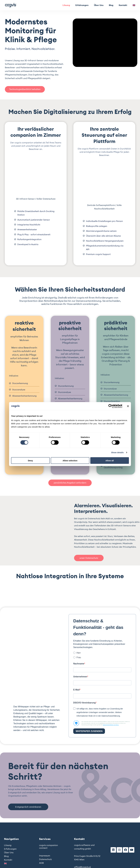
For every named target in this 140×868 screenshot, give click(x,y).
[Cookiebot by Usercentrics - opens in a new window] (110, 406)
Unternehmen (80, 677)
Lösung (66, 5)
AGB (41, 863)
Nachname (79, 664)
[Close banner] (128, 406)
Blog (111, 5)
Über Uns (99, 5)
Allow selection (70, 460)
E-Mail (76, 690)
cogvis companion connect (48, 847)
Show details (117, 452)
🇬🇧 (134, 5)
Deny (30, 460)
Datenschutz (45, 860)
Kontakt (123, 5)
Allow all (110, 460)
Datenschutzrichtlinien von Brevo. (111, 725)
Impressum (45, 856)
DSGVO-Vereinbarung (84, 703)
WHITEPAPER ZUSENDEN (89, 732)
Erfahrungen (82, 5)
